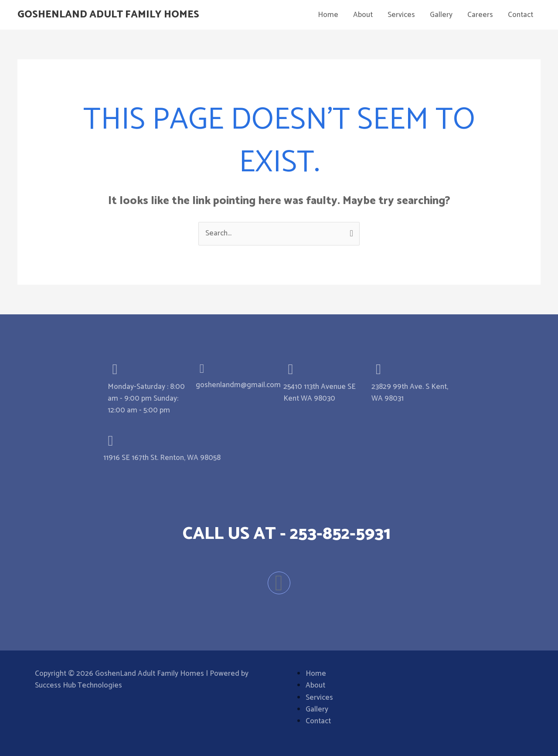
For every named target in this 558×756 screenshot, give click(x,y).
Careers (480, 15)
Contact (521, 15)
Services (401, 15)
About (363, 15)
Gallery (441, 15)
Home (328, 15)
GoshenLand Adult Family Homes (115, 15)
